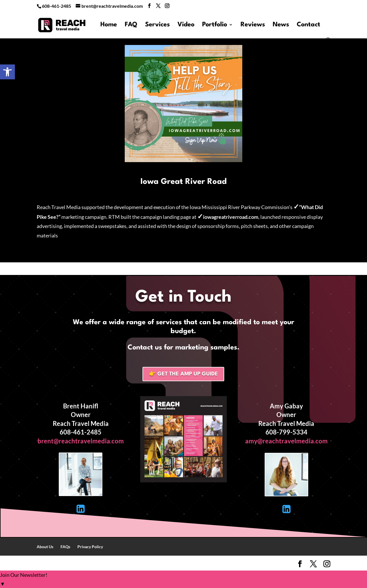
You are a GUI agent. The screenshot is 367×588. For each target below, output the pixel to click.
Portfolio (215, 25)
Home (109, 25)
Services (157, 25)
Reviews (253, 25)
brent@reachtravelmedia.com (81, 441)
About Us (45, 547)
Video (186, 25)
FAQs (65, 547)
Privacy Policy (90, 547)
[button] (7, 72)
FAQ (131, 25)
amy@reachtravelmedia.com (286, 441)
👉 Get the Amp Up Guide (183, 374)
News (281, 25)
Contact (309, 25)
